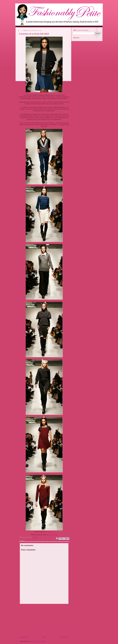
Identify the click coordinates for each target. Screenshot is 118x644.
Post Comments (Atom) (37, 641)
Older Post (65, 637)
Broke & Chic (53, 535)
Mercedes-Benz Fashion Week (61, 541)
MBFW (50, 541)
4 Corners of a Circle (31, 541)
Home (44, 637)
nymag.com (50, 532)
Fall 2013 (40, 541)
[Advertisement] (34, 620)
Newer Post (24, 637)
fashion (45, 541)
